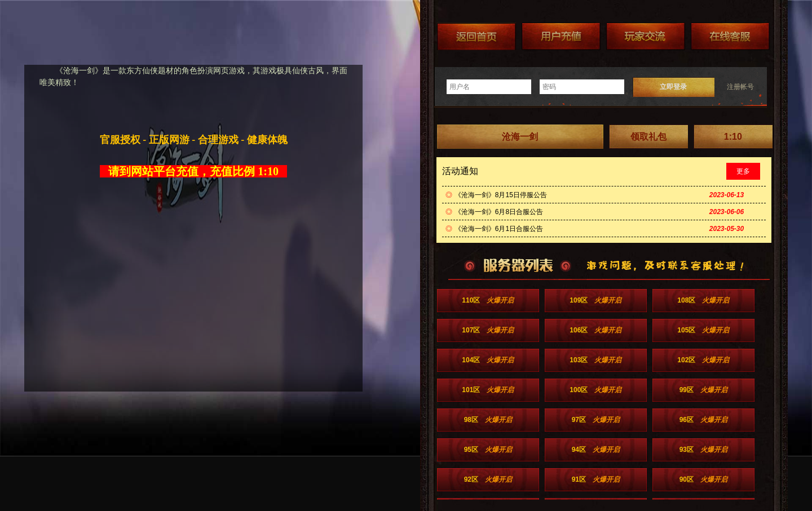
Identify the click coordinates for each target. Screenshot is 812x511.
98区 (488, 420)
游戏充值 (561, 36)
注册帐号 (740, 87)
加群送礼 (646, 36)
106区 (595, 330)
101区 (488, 390)
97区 (596, 420)
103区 (595, 360)
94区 (596, 450)
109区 (595, 300)
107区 (488, 330)
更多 (743, 171)
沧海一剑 (520, 137)
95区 (488, 450)
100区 (595, 390)
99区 (703, 390)
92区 (488, 479)
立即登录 (673, 87)
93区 (703, 450)
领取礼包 (648, 137)
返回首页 (476, 36)
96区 (703, 420)
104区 (488, 360)
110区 (488, 300)
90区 (703, 479)
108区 (703, 300)
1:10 (733, 137)
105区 (703, 330)
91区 (596, 479)
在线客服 (730, 36)
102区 (703, 360)
